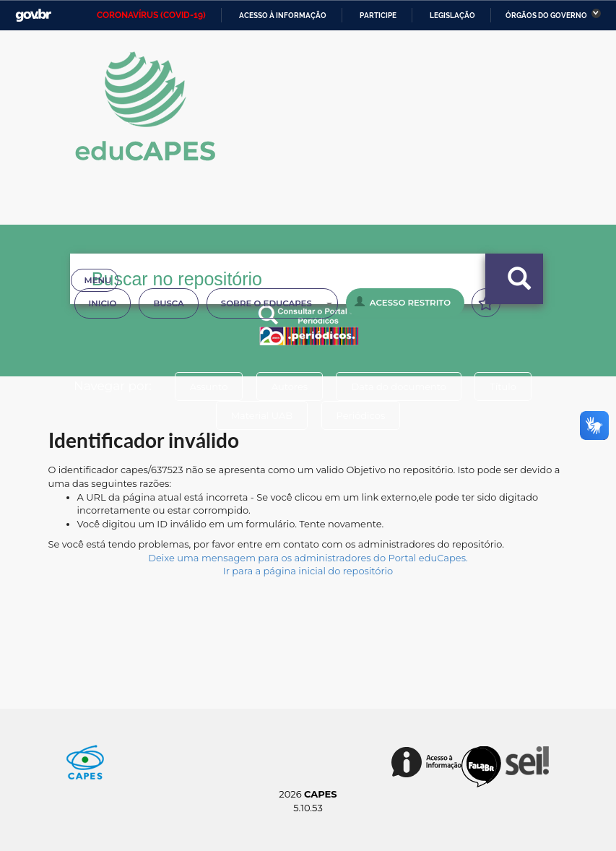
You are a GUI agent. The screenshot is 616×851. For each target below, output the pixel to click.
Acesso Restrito (403, 302)
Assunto (209, 386)
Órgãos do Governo (546, 16)
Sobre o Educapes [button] (277, 303)
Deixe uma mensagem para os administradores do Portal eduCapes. (308, 558)
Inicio (103, 303)
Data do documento (399, 386)
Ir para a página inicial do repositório (308, 571)
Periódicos (361, 415)
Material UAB (262, 415)
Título (503, 386)
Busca (168, 303)
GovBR (33, 16)
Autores (290, 386)
